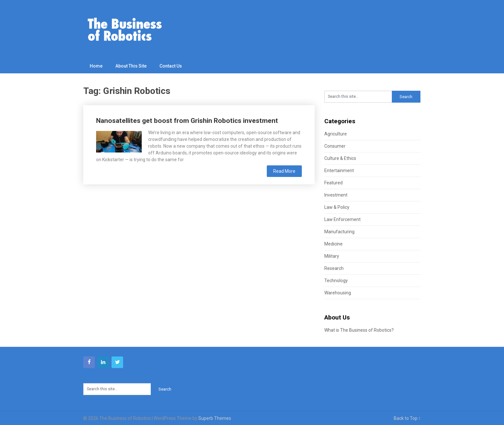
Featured (333, 183)
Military (332, 256)
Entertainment (339, 171)
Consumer (335, 146)
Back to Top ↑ (407, 418)
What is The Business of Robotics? (359, 330)
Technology (336, 281)
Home (96, 66)
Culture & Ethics (340, 158)
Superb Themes (215, 418)
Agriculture (336, 134)
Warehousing (338, 293)
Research (334, 268)
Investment (336, 195)
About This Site (131, 66)
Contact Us (171, 66)
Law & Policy (337, 207)
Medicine (333, 244)
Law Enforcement (342, 219)
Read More (284, 171)
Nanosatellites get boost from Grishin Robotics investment (187, 121)
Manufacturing (339, 232)
